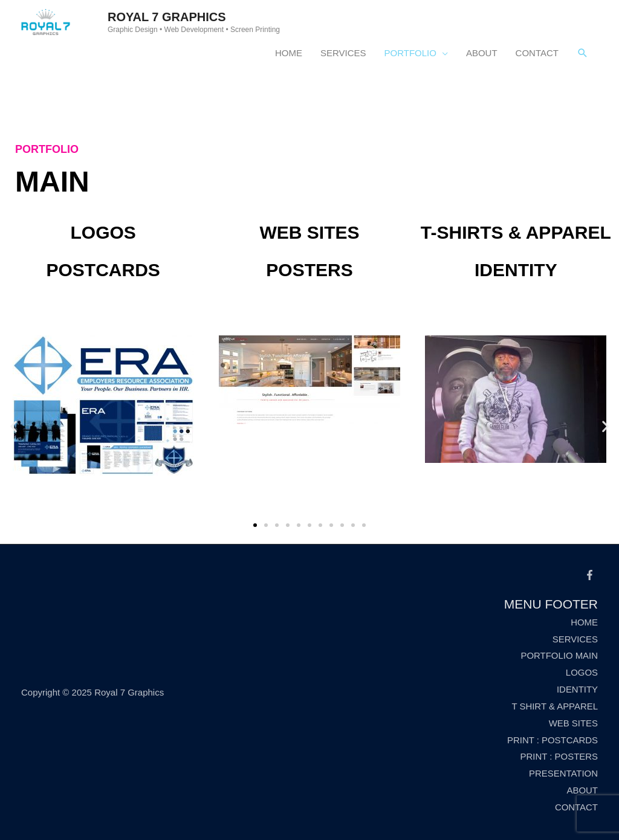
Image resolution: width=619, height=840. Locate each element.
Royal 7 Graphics (167, 17)
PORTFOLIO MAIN (559, 655)
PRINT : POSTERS (559, 756)
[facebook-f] (591, 575)
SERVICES (343, 53)
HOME (289, 53)
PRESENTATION (563, 773)
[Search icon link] (583, 53)
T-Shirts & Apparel (516, 232)
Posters (309, 270)
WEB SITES (573, 723)
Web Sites (309, 232)
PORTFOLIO (410, 53)
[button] (255, 525)
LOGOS (582, 672)
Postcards (103, 270)
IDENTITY (577, 689)
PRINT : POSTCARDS (552, 740)
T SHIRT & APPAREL (555, 706)
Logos (103, 232)
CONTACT (537, 53)
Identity (516, 270)
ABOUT (482, 53)
